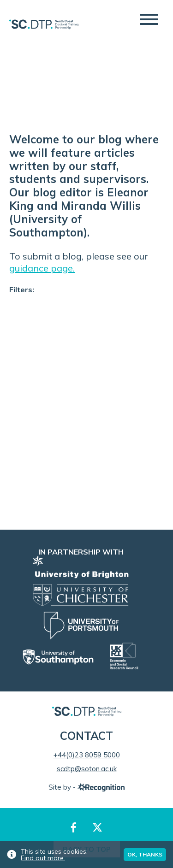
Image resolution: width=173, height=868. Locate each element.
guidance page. (42, 268)
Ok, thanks (145, 854)
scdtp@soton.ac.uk (87, 769)
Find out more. (43, 858)
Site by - (86, 787)
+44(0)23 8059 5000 (87, 755)
